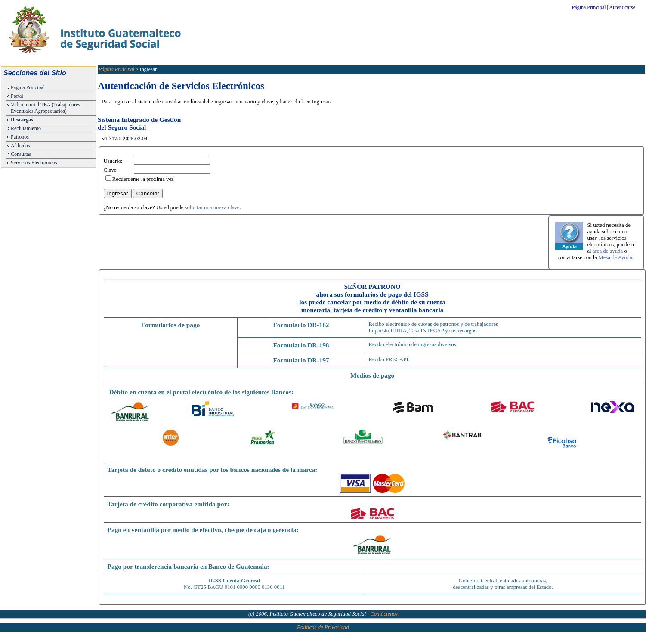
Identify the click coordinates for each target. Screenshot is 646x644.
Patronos (20, 137)
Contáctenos (384, 614)
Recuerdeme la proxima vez (143, 179)
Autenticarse (622, 7)
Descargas (22, 120)
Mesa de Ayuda (615, 257)
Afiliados (20, 146)
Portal (17, 96)
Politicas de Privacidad (323, 627)
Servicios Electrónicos (34, 163)
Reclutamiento (26, 128)
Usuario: (113, 161)
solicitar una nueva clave (212, 207)
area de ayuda (608, 251)
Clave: (111, 170)
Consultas (21, 154)
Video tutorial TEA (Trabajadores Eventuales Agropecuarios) (45, 108)
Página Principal (589, 7)
